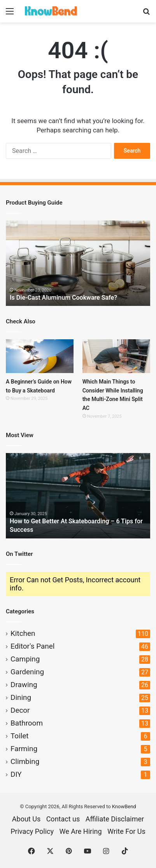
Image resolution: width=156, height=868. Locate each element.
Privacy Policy (32, 831)
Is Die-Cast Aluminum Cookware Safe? (63, 298)
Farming (24, 749)
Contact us (63, 819)
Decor (20, 710)
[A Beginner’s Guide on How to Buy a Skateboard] (40, 356)
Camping (25, 659)
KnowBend (124, 806)
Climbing (25, 761)
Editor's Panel (32, 646)
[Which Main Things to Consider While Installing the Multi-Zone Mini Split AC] (116, 356)
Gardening (27, 672)
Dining (21, 697)
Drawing (24, 685)
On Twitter (19, 554)
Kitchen (23, 633)
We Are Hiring (80, 831)
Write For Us (126, 831)
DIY (16, 774)
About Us (26, 819)
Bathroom (27, 723)
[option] (78, 263)
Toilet (20, 736)
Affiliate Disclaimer (115, 819)
